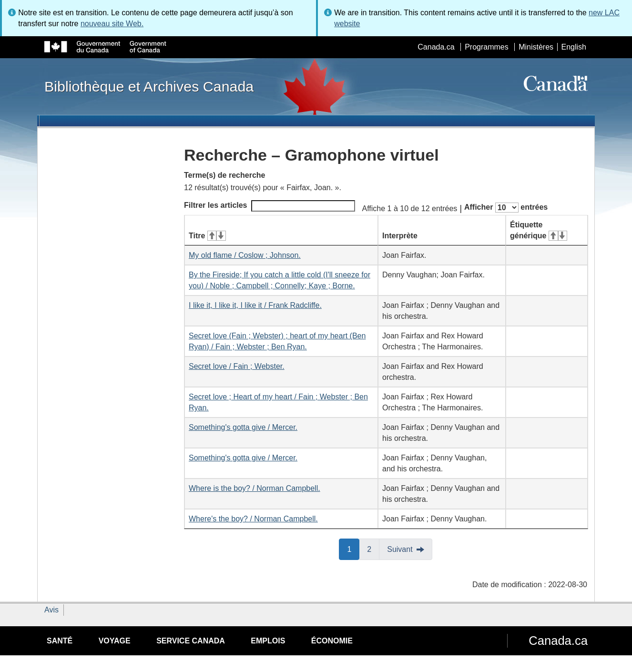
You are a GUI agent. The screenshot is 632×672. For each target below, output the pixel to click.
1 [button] (353, 549)
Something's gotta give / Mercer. (243, 427)
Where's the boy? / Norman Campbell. (253, 519)
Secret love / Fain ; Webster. (237, 366)
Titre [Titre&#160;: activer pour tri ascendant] (207, 236)
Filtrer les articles (270, 206)
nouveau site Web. (112, 24)
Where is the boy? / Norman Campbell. (255, 488)
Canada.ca (436, 47)
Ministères (536, 47)
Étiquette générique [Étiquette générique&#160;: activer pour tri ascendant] (539, 230)
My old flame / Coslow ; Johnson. (245, 255)
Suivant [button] (400, 549)
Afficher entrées (506, 208)
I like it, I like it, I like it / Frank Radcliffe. (255, 305)
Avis (51, 610)
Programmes (487, 47)
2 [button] (373, 549)
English (574, 47)
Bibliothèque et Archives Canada (149, 86)
